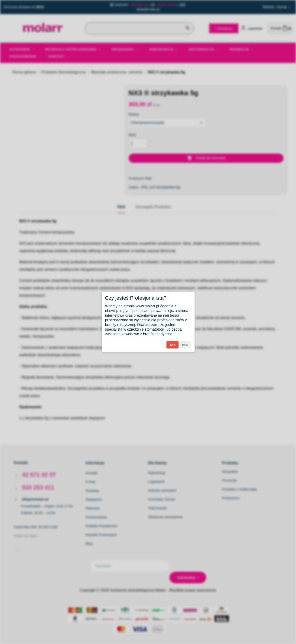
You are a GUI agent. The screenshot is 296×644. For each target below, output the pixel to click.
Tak (172, 345)
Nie (185, 345)
